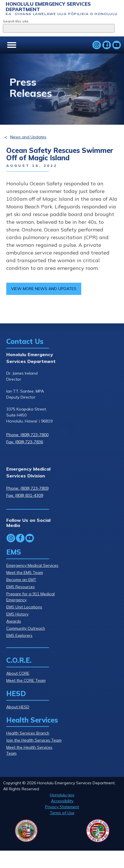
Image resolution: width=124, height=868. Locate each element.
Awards (14, 621)
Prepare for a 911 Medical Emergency (31, 597)
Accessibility (62, 801)
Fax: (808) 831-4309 (25, 495)
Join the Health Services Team (34, 740)
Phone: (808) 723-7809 (27, 488)
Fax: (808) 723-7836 (25, 442)
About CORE (18, 673)
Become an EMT (21, 580)
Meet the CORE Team (26, 680)
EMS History (17, 614)
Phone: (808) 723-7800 (27, 435)
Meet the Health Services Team (29, 750)
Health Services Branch (28, 733)
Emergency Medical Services (32, 565)
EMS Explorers (19, 635)
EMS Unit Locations (24, 607)
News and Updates (28, 137)
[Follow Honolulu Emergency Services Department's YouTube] (117, 45)
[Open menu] (12, 45)
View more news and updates (44, 289)
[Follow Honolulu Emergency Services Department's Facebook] (107, 45)
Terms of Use (62, 813)
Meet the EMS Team (25, 572)
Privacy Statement (62, 807)
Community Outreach (26, 628)
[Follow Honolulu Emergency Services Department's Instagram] (97, 45)
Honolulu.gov (62, 795)
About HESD (18, 707)
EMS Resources (21, 587)
